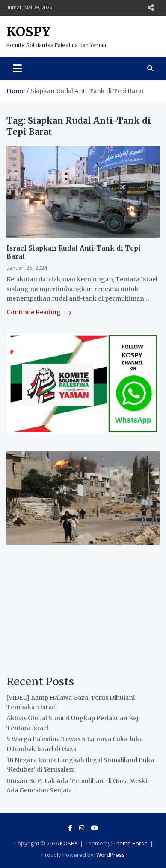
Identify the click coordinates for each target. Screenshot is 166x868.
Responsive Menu (151, 8)
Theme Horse (130, 843)
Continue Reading (39, 312)
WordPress (111, 855)
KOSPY (28, 32)
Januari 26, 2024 (27, 268)
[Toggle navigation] (17, 68)
